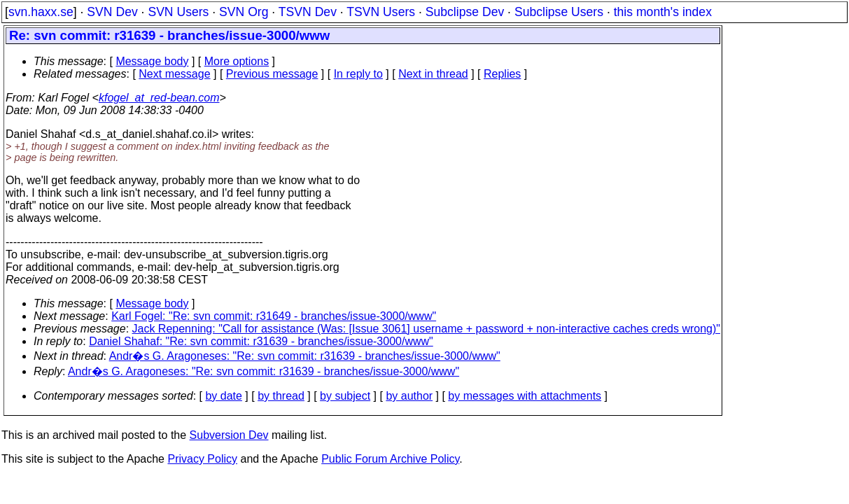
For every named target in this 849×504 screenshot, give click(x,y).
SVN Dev (112, 12)
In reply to (358, 74)
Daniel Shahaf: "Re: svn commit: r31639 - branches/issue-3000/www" (261, 341)
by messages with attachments (525, 396)
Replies (502, 74)
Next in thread (433, 74)
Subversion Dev (229, 435)
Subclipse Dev (465, 12)
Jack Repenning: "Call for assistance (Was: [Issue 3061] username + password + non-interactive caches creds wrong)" (427, 329)
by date (223, 396)
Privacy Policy (202, 459)
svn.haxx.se (41, 12)
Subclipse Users (559, 12)
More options (237, 61)
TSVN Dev (308, 12)
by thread (281, 396)
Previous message (272, 74)
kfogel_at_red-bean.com (159, 98)
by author (409, 396)
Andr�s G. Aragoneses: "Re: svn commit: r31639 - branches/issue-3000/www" (305, 356)
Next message (174, 74)
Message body (152, 61)
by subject (345, 396)
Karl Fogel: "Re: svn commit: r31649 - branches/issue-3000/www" (274, 316)
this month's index (663, 12)
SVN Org (244, 12)
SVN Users (178, 12)
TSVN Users (381, 12)
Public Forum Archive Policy (390, 459)
